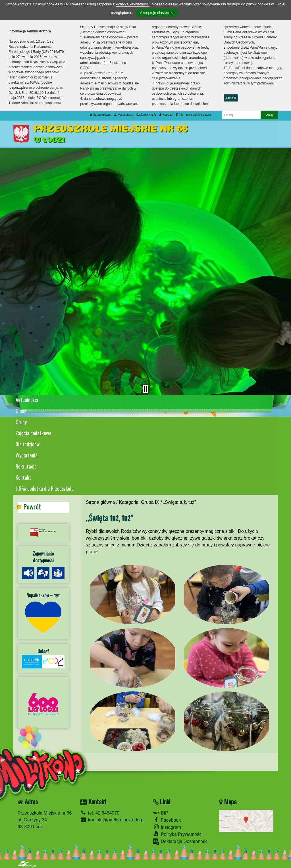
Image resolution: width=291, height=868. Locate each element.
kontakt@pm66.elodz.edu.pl (112, 820)
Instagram (167, 827)
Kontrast (166, 115)
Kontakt (23, 477)
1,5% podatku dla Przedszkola (45, 488)
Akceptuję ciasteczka (157, 13)
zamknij (231, 98)
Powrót (32, 507)
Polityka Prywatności (178, 834)
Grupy (21, 422)
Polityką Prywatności (133, 4)
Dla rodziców (28, 444)
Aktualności (27, 400)
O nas (21, 411)
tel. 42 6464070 (100, 813)
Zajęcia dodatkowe (34, 433)
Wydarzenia (27, 455)
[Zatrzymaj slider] (145, 389)
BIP (160, 813)
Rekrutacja (26, 466)
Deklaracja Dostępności (181, 842)
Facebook (167, 820)
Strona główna (101, 115)
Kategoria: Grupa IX (139, 502)
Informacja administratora (193, 115)
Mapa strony (124, 115)
